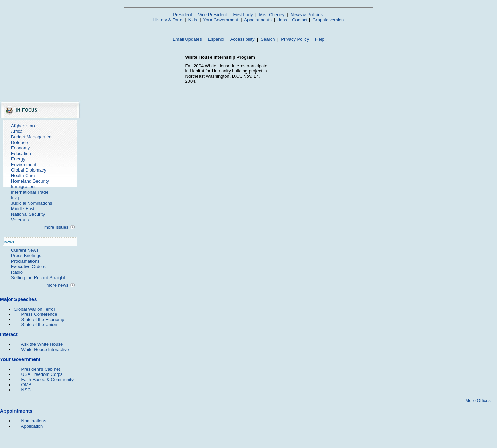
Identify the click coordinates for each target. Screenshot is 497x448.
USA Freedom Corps (42, 374)
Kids (193, 20)
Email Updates (187, 39)
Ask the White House (42, 344)
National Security (28, 214)
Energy (18, 159)
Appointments (258, 20)
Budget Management (32, 137)
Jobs (282, 20)
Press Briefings (26, 256)
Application (32, 426)
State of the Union (39, 325)
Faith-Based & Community (47, 379)
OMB (26, 385)
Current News (25, 250)
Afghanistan (23, 126)
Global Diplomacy (29, 170)
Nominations (33, 421)
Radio (17, 272)
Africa (17, 131)
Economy (20, 148)
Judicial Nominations (32, 203)
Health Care (23, 176)
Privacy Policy (295, 39)
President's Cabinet (40, 369)
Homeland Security (30, 181)
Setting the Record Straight (38, 278)
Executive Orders (28, 267)
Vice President (213, 15)
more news (57, 285)
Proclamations (25, 261)
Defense (19, 142)
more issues (56, 227)
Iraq (15, 198)
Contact (300, 20)
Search (268, 39)
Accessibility (242, 39)
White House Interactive (45, 349)
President (182, 15)
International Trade (30, 192)
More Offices (478, 401)
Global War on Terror (35, 309)
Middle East (23, 209)
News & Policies (307, 15)
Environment (24, 164)
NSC (26, 390)
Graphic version (328, 20)
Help (320, 39)
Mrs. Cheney (272, 15)
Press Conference (39, 314)
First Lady (243, 15)
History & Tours (168, 20)
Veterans (20, 220)
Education (21, 153)
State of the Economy (42, 319)
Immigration (23, 187)
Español (216, 39)
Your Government (221, 20)
